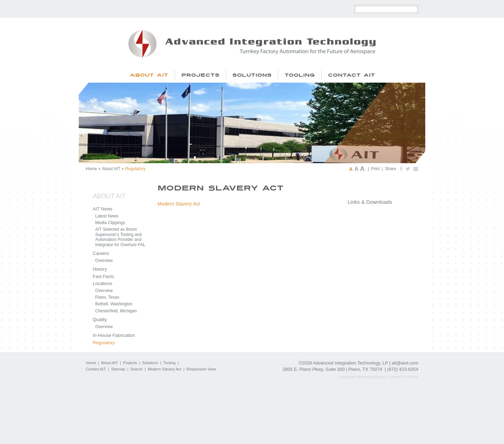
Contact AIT (96, 369)
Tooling (170, 363)
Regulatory (104, 343)
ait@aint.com (405, 363)
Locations (103, 283)
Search (137, 369)
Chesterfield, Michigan (116, 311)
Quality (100, 320)
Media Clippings (110, 223)
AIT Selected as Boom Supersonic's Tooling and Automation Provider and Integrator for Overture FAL (120, 237)
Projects (130, 363)
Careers (101, 253)
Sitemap (118, 369)
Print (375, 169)
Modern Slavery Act (179, 204)
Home (91, 169)
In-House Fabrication (114, 335)
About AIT (111, 169)
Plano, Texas (107, 297)
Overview (104, 261)
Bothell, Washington (114, 304)
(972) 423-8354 (403, 369)
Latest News (107, 216)
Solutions (150, 363)
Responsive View (201, 369)
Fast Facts (103, 276)
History (100, 269)
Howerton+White (404, 377)
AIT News (103, 209)
